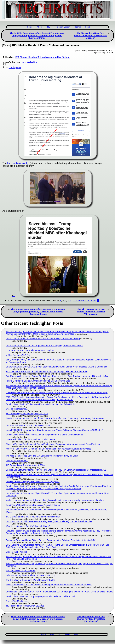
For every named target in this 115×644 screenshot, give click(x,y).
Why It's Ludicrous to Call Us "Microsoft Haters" (28, 526)
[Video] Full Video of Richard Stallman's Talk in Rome (31, 439)
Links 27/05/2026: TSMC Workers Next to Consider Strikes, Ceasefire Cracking (43, 339)
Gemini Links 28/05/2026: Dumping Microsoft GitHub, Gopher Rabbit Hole (40, 404)
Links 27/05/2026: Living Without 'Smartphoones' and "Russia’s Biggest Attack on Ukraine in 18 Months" (54, 430)
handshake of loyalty (18, 163)
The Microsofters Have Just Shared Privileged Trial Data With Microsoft (90, 36)
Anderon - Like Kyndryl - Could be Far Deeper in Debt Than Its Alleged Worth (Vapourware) (48, 449)
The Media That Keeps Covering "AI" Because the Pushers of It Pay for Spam (42, 456)
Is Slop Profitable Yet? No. (18, 355)
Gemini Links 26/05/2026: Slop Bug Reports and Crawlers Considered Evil (40, 596)
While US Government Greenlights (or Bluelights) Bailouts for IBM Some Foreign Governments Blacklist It (55, 500)
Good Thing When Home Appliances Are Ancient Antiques (33, 505)
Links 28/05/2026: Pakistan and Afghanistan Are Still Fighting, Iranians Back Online (44, 346)
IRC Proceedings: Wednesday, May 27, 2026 (27, 414)
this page (16, 67)
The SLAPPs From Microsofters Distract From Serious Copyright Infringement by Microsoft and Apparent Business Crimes (37, 36)
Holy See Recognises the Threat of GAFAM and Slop (30, 575)
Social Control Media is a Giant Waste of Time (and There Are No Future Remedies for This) (49, 585)
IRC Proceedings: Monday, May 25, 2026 (25, 606)
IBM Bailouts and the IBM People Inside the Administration (33, 517)
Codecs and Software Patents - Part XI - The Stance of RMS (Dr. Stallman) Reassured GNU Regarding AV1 (56, 470)
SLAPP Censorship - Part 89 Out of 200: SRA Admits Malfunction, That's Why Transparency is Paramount (55, 418)
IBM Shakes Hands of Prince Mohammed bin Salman (42, 57)
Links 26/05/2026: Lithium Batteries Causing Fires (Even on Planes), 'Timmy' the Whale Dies (49, 521)
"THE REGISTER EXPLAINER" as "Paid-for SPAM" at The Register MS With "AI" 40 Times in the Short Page (57, 393)
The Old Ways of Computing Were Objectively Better (30, 580)
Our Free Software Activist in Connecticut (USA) (28, 425)
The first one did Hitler (85, 301)
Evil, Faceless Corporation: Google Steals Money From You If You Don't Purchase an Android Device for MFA (57, 376)
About (40, 27)
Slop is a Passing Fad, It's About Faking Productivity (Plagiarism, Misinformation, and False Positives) (53, 444)
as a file (29, 62)
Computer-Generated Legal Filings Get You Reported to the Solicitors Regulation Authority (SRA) (51, 540)
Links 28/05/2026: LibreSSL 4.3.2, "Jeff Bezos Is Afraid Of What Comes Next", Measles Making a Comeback (56, 367)
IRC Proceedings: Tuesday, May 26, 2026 (25, 465)
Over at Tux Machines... (17, 409)
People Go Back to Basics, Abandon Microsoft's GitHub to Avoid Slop (38, 381)
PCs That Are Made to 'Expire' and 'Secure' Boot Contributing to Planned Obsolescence (47, 371)
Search (78, 27)
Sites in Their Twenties (16, 552)
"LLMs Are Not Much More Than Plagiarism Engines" (30, 350)
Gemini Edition (63, 27)
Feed (88, 27)
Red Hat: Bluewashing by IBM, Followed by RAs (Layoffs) (33, 482)
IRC (48, 27)
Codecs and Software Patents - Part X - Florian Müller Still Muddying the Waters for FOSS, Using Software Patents (59, 592)
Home (30, 27)
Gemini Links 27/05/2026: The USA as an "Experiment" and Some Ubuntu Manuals (44, 435)
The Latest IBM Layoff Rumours (21, 571)
